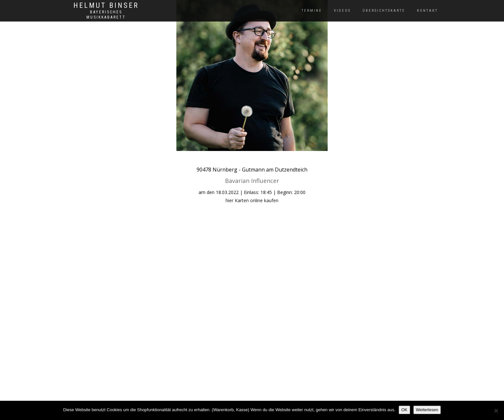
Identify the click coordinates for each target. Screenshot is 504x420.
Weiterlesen (427, 410)
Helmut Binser (106, 6)
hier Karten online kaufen (252, 200)
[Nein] (496, 411)
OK (404, 410)
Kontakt (427, 11)
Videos (342, 11)
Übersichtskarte (384, 11)
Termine (312, 11)
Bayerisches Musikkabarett (106, 15)
